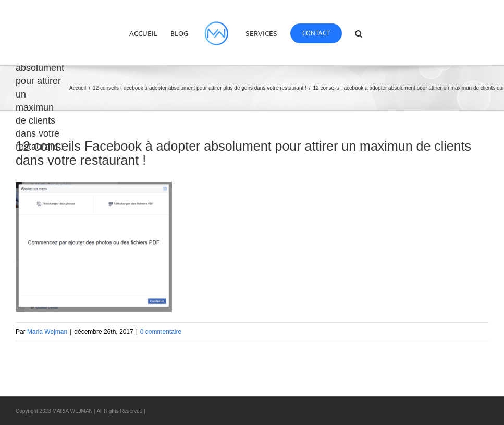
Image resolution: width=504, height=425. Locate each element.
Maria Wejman (47, 332)
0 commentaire (161, 332)
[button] (359, 33)
